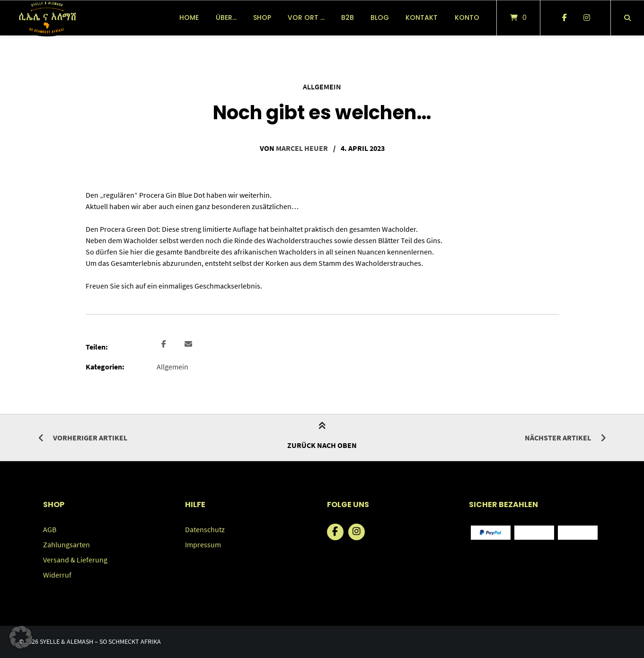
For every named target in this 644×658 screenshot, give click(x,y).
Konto (467, 18)
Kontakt (422, 18)
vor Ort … (306, 18)
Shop (262, 18)
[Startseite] (47, 18)
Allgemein (322, 87)
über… (226, 18)
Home (189, 18)
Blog (380, 18)
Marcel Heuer (302, 148)
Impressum (203, 544)
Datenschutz (205, 529)
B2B (348, 18)
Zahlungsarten (66, 544)
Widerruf (57, 575)
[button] (165, 344)
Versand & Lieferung (75, 560)
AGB (50, 529)
